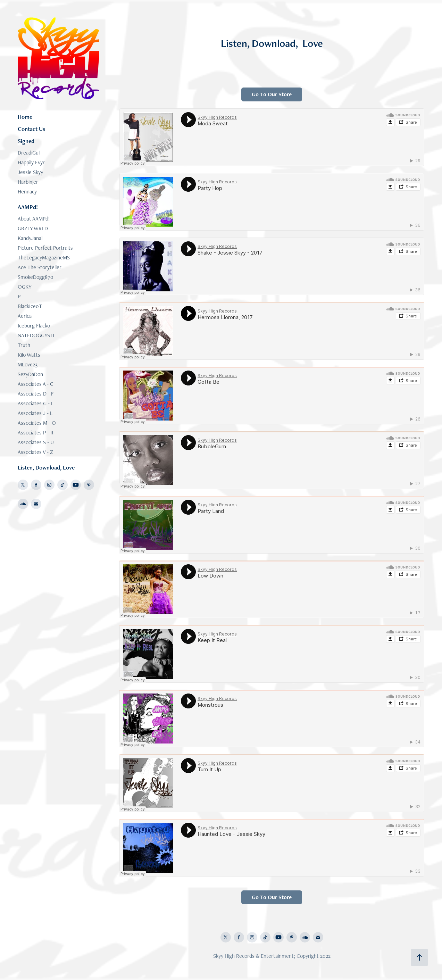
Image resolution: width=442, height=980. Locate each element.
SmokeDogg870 (36, 277)
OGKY (25, 287)
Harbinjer (28, 182)
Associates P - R (36, 433)
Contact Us (31, 129)
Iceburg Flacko (34, 326)
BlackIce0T (30, 306)
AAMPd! (28, 207)
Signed (26, 141)
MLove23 (28, 364)
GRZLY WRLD (33, 228)
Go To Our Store (272, 94)
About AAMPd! (34, 219)
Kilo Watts (29, 355)
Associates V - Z (35, 452)
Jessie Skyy (30, 172)
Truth (24, 345)
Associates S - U (36, 442)
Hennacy (27, 192)
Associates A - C (36, 384)
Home (25, 117)
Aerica (25, 316)
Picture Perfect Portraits (45, 248)
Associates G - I (35, 403)
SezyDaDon (30, 374)
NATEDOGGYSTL (37, 335)
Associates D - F (36, 394)
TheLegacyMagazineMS (44, 258)
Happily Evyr (31, 162)
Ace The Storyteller (40, 267)
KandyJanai (30, 238)
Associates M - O (37, 423)
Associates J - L (35, 413)
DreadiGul (29, 153)
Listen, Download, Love (46, 467)
